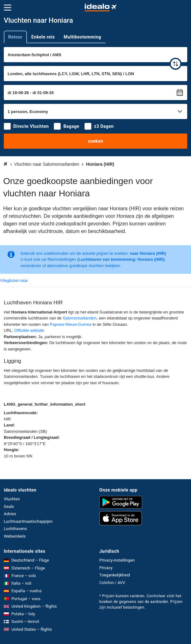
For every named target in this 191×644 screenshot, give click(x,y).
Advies (10, 514)
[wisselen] (176, 64)
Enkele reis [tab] (43, 37)
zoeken (95, 141)
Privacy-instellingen (117, 560)
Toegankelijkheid (115, 575)
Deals (9, 507)
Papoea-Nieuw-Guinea (71, 324)
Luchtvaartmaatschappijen (28, 521)
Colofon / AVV (112, 583)
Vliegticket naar (14, 280)
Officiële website (29, 330)
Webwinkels (15, 536)
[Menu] (8, 8)
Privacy (106, 568)
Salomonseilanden (80, 318)
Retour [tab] (15, 37)
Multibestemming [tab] (82, 37)
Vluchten (12, 499)
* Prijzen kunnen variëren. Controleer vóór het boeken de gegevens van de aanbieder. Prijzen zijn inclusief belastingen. (141, 602)
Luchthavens (15, 529)
